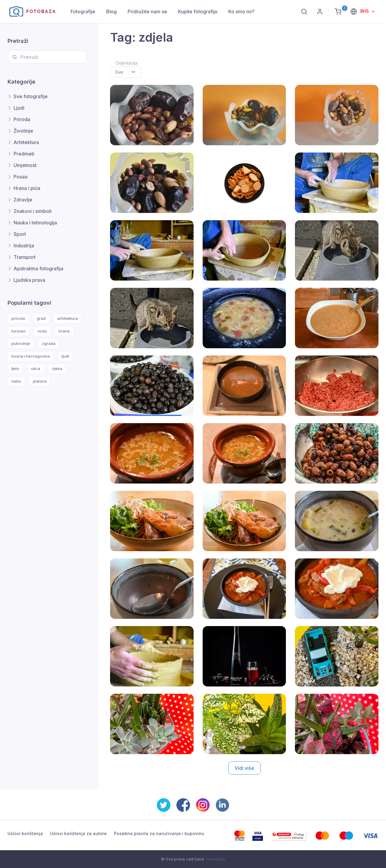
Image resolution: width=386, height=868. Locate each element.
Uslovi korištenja (25, 833)
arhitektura (68, 318)
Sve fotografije (31, 96)
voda (42, 331)
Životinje (23, 131)
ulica (36, 368)
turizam (19, 331)
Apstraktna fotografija (38, 268)
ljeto (15, 368)
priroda (18, 318)
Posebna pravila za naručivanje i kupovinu (159, 833)
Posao (21, 177)
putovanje (21, 343)
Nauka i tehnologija (35, 223)
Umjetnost (25, 165)
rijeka (57, 368)
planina (40, 381)
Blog (111, 11)
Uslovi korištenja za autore (78, 833)
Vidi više (244, 768)
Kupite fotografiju (198, 11)
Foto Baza (216, 859)
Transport (25, 257)
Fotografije (83, 11)
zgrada (49, 343)
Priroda (22, 119)
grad (41, 318)
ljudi (65, 356)
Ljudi (19, 108)
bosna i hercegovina (31, 356)
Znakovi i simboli (33, 211)
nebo (16, 381)
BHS (365, 11)
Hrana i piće (27, 188)
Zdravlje (23, 200)
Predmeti (24, 154)
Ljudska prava (29, 280)
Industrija (24, 246)
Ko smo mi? (241, 11)
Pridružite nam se (147, 11)
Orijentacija (127, 63)
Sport (20, 234)
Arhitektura (26, 142)
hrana (64, 331)
